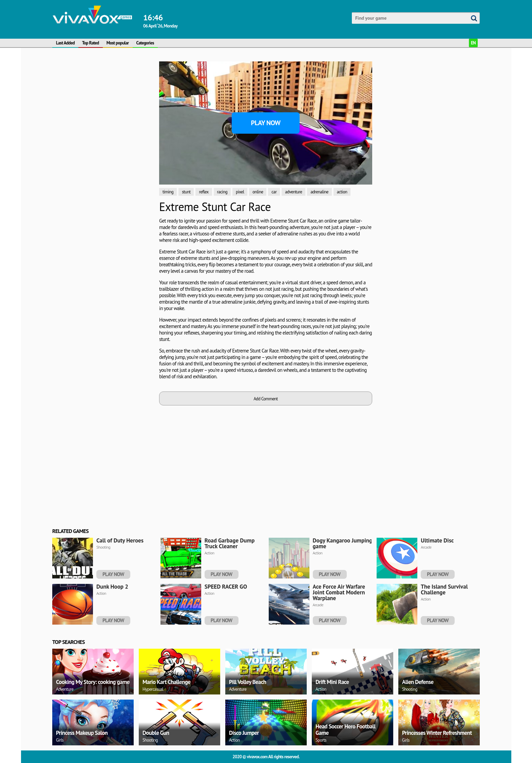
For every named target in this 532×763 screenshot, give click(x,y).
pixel (240, 192)
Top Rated (91, 43)
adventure (293, 192)
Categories (145, 43)
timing (168, 192)
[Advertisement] (103, 163)
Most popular (118, 43)
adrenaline (319, 192)
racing (222, 192)
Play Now (266, 123)
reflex (204, 192)
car (274, 192)
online (258, 192)
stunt (186, 192)
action (342, 192)
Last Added (65, 43)
